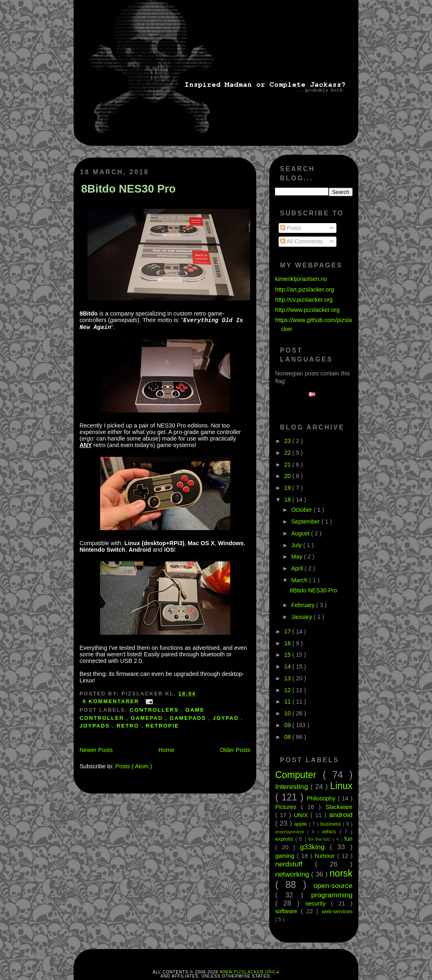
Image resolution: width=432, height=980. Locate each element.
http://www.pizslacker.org (307, 310)
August (301, 533)
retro (129, 726)
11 (288, 702)
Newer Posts (96, 750)
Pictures (288, 807)
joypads (96, 726)
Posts (291, 228)
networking (293, 874)
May (298, 557)
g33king (315, 847)
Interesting (293, 787)
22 (288, 453)
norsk (341, 873)
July (297, 545)
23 (288, 441)
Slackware (339, 807)
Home (166, 750)
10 (288, 713)
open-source (333, 886)
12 (288, 690)
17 (288, 631)
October (302, 510)
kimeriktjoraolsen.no (301, 279)
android (341, 815)
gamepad (148, 718)
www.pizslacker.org (248, 972)
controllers (155, 710)
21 (288, 465)
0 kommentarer (112, 701)
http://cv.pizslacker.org (304, 300)
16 (288, 643)
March (300, 580)
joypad (227, 718)
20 (288, 476)
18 (288, 500)
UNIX (302, 815)
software (288, 911)
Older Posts (235, 750)
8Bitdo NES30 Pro (128, 189)
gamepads (189, 718)
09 (288, 725)
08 (288, 737)
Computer (299, 775)
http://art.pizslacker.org (304, 289)
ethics (331, 832)
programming (332, 895)
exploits (285, 839)
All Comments (302, 241)
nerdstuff (295, 864)
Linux (341, 786)
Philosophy (322, 798)
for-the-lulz (320, 839)
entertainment (291, 832)
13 (288, 678)
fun (349, 839)
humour (326, 856)
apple (301, 824)
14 (288, 666)
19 (288, 488)
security (318, 903)
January (302, 617)
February (304, 605)
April (298, 568)
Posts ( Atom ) (133, 766)
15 (288, 655)
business (331, 824)
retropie (162, 726)
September (306, 522)
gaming (286, 856)
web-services (337, 911)
